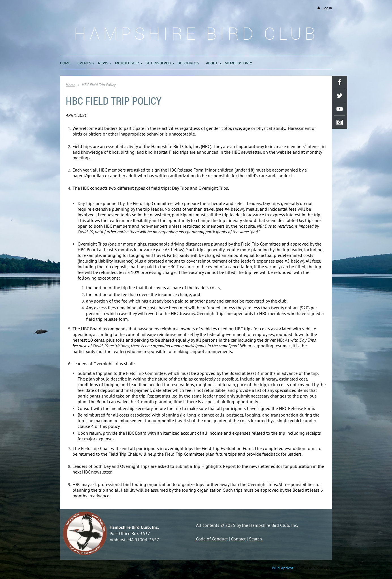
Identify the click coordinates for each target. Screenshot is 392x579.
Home (70, 85)
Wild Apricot (283, 568)
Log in (327, 8)
